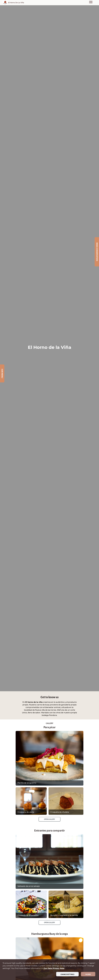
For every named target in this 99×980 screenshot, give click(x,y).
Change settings (67, 974)
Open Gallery (49, 819)
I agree (88, 974)
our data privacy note (54, 968)
